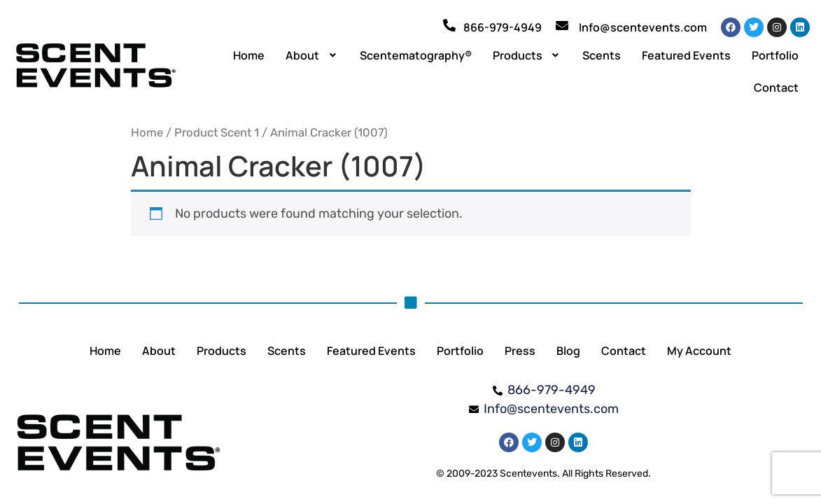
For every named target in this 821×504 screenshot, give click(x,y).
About (312, 55)
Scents (602, 55)
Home (249, 55)
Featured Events (686, 55)
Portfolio (775, 55)
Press (520, 351)
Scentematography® (416, 55)
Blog (568, 351)
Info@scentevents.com (643, 27)
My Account (699, 351)
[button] (312, 55)
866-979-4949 (503, 27)
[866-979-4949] (449, 25)
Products (527, 55)
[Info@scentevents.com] (562, 25)
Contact (776, 87)
